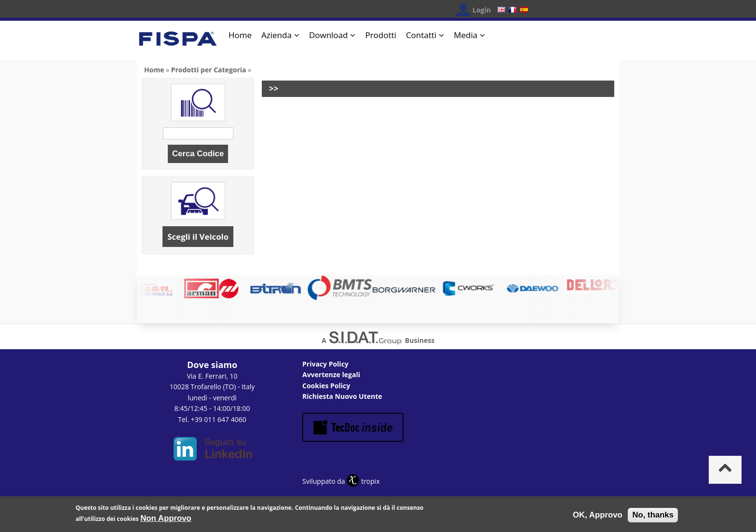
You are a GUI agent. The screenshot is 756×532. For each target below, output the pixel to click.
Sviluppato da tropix (341, 481)
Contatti (421, 35)
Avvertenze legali (331, 375)
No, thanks (653, 517)
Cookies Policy (326, 386)
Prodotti (380, 35)
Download (329, 35)
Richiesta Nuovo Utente (342, 396)
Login (482, 10)
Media (466, 35)
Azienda (277, 35)
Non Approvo (166, 520)
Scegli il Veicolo (198, 237)
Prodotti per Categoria (209, 70)
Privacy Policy (325, 364)
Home (240, 35)
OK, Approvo (598, 517)
